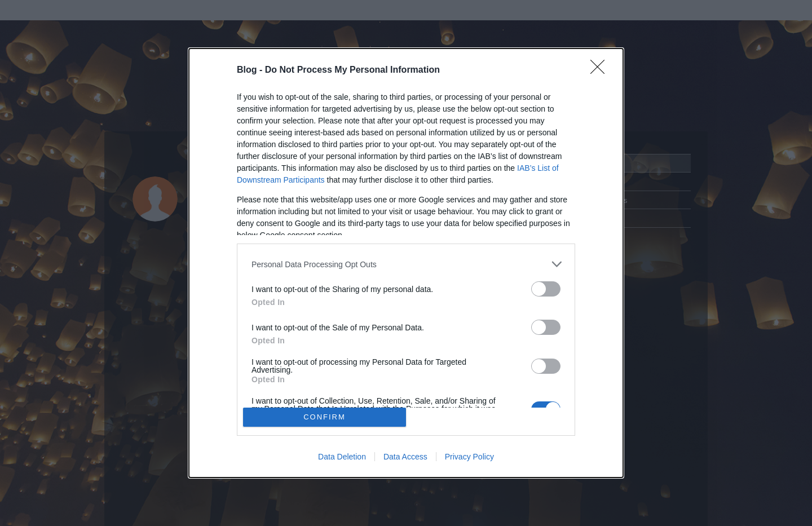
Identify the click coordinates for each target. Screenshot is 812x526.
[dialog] (406, 263)
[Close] (601, 70)
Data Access (405, 457)
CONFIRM (325, 417)
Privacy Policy (469, 457)
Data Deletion (342, 457)
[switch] (546, 289)
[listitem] (406, 264)
